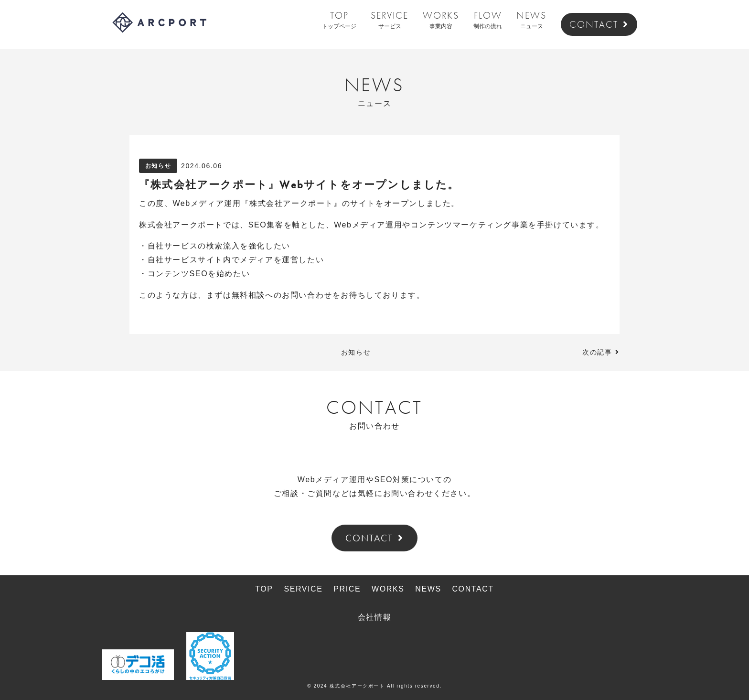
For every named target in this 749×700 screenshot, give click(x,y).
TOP (339, 21)
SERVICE (390, 21)
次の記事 (597, 352)
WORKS (441, 21)
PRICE (347, 589)
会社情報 (374, 617)
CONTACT (599, 24)
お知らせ (158, 166)
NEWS (531, 21)
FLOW (488, 21)
